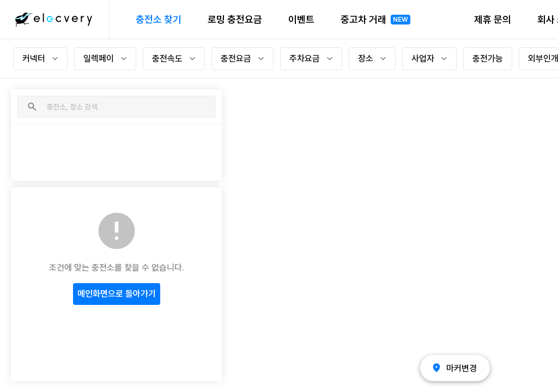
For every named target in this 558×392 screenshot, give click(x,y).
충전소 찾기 (159, 19)
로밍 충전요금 (235, 19)
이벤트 (301, 19)
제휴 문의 (493, 19)
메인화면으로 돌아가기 (117, 294)
